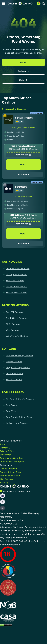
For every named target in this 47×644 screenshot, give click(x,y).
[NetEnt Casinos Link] (23, 362)
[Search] (43, 4)
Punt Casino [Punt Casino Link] (21, 187)
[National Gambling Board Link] (8, 605)
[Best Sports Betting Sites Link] (23, 417)
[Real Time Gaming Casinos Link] (23, 356)
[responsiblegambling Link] (8, 571)
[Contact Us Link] (6, 448)
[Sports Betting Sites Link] (10, 472)
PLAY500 (26, 155)
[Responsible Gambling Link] (12, 458)
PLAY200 (26, 224)
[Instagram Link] (2, 509)
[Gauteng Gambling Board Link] (8, 588)
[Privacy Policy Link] (7, 451)
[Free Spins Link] (23, 405)
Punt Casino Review (23, 197)
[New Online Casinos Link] (23, 287)
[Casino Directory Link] (9, 469)
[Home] (23, 62)
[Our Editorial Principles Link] (12, 462)
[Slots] (23, 80)
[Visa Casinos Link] (23, 330)
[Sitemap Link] (4, 483)
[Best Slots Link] (23, 411)
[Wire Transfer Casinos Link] (23, 336)
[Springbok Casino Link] (9, 120)
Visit (24, 165)
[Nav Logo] (20, 3)
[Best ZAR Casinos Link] (23, 281)
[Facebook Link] (2, 496)
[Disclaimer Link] (5, 455)
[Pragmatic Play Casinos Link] (23, 368)
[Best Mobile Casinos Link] (23, 293)
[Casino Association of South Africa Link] (8, 619)
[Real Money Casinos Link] (10, 476)
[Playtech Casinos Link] (23, 374)
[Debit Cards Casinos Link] (23, 318)
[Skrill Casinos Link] (23, 324)
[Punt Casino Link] (9, 189)
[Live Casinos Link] (6, 479)
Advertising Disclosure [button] (14, 109)
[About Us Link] (5, 444)
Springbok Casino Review (23, 128)
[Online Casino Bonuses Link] (23, 269)
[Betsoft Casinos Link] (23, 380)
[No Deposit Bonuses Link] (23, 275)
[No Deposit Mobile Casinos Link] (23, 399)
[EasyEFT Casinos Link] (23, 312)
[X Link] (2, 502)
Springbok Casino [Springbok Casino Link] (24, 118)
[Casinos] (23, 71)
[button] (3, 4)
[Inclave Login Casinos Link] (23, 423)
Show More (24, 174)
